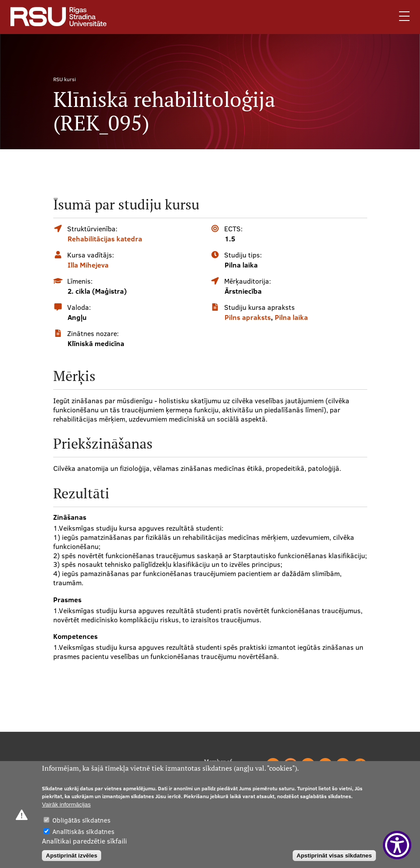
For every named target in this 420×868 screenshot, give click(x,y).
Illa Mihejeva (88, 265)
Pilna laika (291, 317)
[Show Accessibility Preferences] (397, 845)
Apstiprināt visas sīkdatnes (334, 856)
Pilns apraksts (248, 317)
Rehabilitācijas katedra (105, 239)
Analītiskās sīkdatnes (83, 832)
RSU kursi (65, 79)
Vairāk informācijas (66, 805)
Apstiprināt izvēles (72, 856)
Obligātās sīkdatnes (81, 820)
